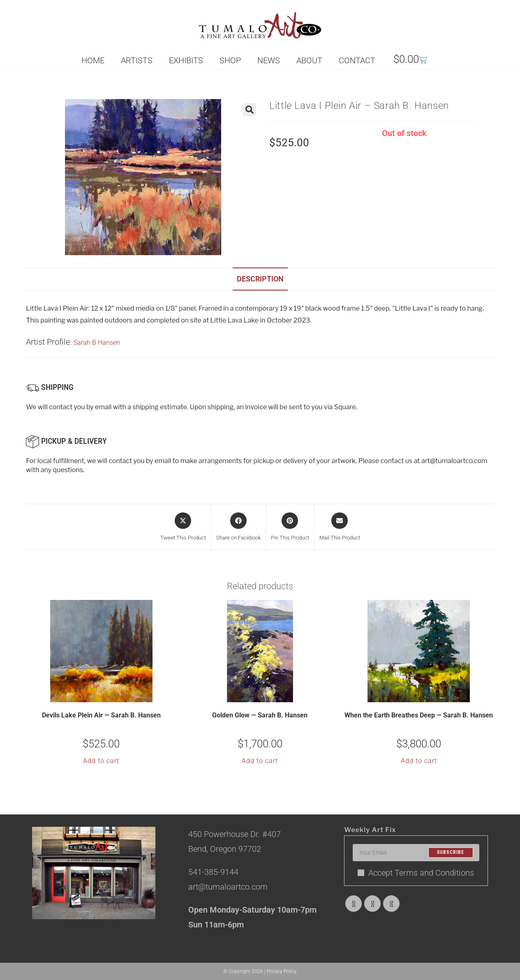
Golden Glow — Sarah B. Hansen (260, 715)
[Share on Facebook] (238, 527)
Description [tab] (260, 279)
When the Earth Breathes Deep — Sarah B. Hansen (419, 715)
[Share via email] (340, 527)
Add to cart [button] (101, 761)
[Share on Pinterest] (290, 527)
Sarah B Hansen (97, 342)
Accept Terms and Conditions (416, 873)
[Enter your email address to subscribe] (416, 853)
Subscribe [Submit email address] (451, 853)
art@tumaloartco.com (454, 461)
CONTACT (357, 60)
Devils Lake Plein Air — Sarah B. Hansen (101, 715)
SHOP (230, 60)
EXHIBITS (186, 60)
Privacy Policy (282, 971)
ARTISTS (137, 60)
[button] (250, 110)
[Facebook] (372, 904)
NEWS (269, 60)
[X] (354, 904)
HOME (93, 60)
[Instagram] (391, 904)
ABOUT (309, 60)
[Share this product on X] (183, 527)
